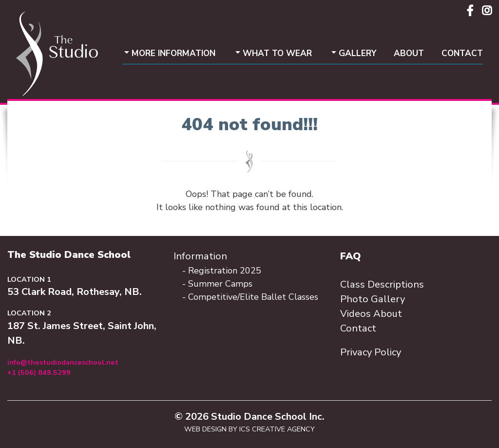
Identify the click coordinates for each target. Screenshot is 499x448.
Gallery (357, 53)
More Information (173, 53)
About (409, 53)
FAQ (351, 256)
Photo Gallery (373, 299)
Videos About (371, 314)
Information (200, 256)
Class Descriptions (382, 284)
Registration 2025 (225, 271)
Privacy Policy (371, 352)
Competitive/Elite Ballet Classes (253, 297)
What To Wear (277, 53)
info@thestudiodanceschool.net (63, 362)
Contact (462, 53)
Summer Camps (220, 284)
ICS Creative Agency (277, 429)
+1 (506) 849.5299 (39, 372)
